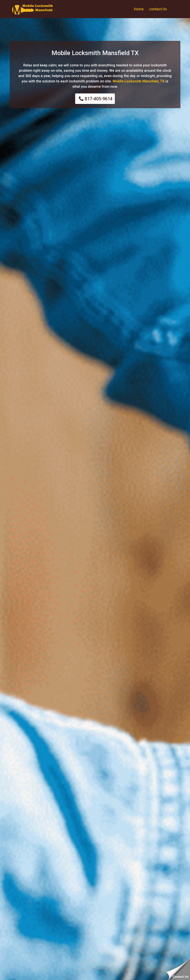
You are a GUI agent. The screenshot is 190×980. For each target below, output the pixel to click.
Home (139, 9)
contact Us (158, 9)
